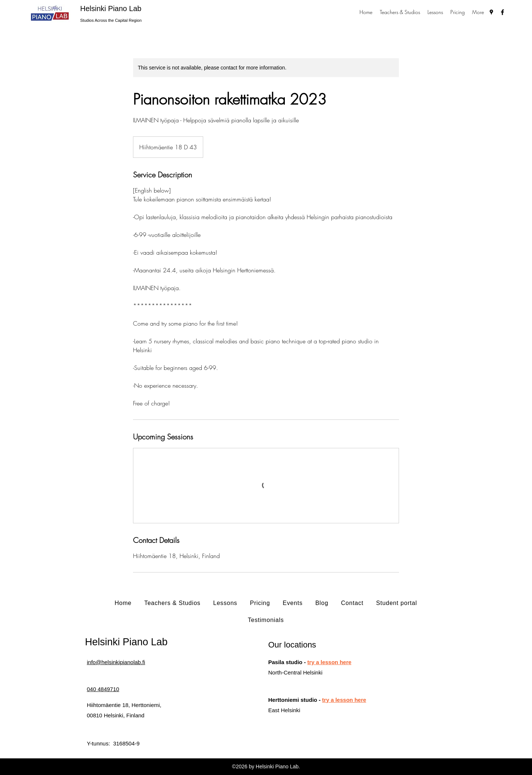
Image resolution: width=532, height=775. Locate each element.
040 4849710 (103, 689)
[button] (400, 12)
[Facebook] (502, 12)
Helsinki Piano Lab (111, 9)
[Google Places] (491, 12)
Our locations (292, 645)
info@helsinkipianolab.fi (116, 662)
